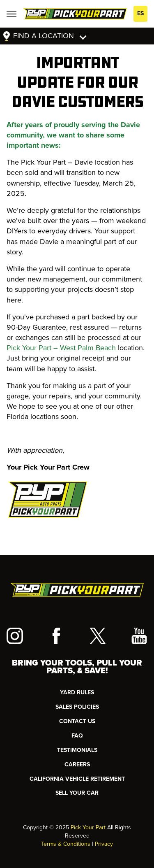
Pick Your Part (88, 827)
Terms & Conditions (66, 844)
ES (140, 13)
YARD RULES (77, 692)
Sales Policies (77, 707)
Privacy (104, 844)
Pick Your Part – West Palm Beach (61, 348)
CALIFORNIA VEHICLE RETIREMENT (77, 779)
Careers (77, 764)
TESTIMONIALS (77, 750)
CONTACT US (77, 721)
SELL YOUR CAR (77, 793)
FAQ (77, 736)
